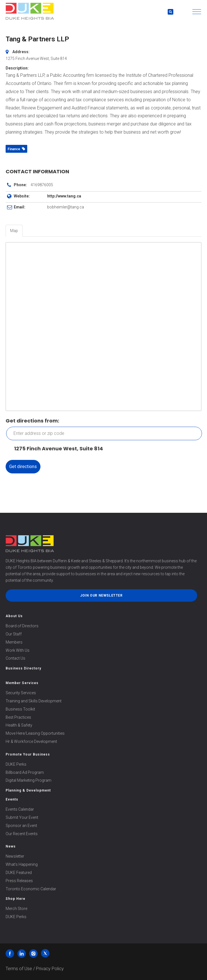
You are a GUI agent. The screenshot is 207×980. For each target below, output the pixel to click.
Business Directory (23, 668)
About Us (14, 616)
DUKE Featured (19, 873)
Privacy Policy (50, 969)
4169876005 (42, 185)
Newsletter (15, 856)
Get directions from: (32, 421)
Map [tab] (14, 231)
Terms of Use (19, 969)
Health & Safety (19, 725)
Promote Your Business (28, 754)
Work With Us (18, 650)
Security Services (21, 693)
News (11, 846)
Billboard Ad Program (25, 772)
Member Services (22, 683)
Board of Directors (22, 626)
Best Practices (18, 717)
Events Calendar (20, 809)
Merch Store (16, 909)
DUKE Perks (16, 764)
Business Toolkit (20, 709)
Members (14, 642)
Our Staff (14, 634)
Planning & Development (28, 790)
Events (12, 799)
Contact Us (15, 658)
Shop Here (15, 899)
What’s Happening (22, 864)
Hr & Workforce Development (31, 741)
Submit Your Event (22, 817)
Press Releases (19, 881)
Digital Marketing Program (29, 780)
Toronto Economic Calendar (31, 889)
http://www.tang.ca (64, 196)
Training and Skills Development (34, 701)
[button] (197, 12)
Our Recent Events (22, 834)
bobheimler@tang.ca (66, 207)
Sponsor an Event (21, 826)
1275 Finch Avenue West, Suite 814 (56, 449)
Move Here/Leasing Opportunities (35, 733)
